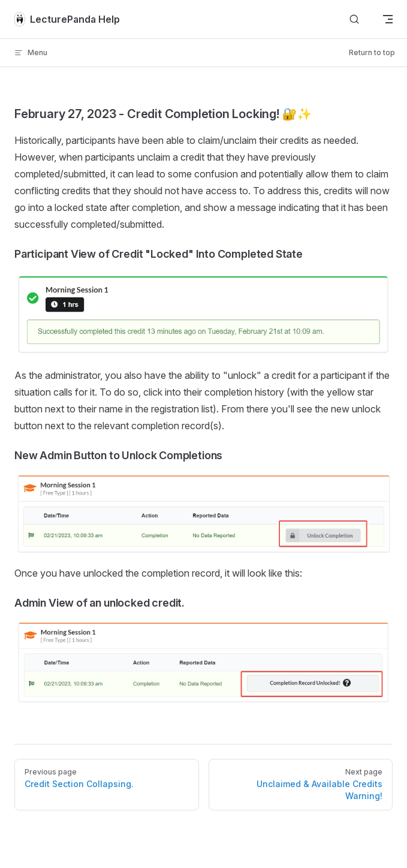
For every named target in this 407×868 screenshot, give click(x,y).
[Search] (354, 19)
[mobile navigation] (388, 19)
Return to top (372, 52)
